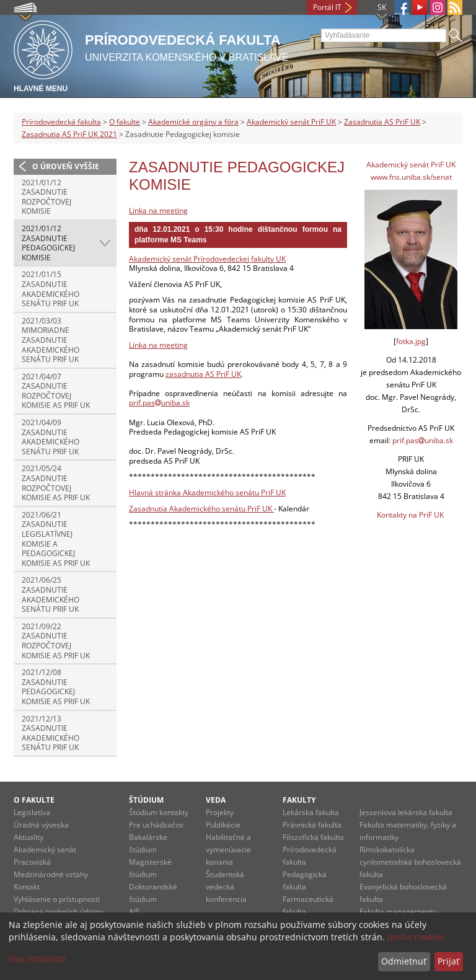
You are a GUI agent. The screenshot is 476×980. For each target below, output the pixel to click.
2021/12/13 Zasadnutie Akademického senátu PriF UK (51, 733)
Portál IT (327, 7)
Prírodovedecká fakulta (61, 122)
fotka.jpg (411, 341)
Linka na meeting (158, 210)
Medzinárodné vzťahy (51, 874)
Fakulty (299, 800)
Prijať (448, 961)
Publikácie (223, 825)
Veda (216, 800)
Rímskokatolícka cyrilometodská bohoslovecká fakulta (410, 862)
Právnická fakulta (312, 825)
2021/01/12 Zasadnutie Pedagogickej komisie (48, 243)
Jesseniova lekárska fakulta (406, 812)
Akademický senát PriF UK (291, 122)
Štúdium (146, 800)
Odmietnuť (404, 961)
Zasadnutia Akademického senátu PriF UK (201, 509)
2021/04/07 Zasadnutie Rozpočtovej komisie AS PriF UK (56, 391)
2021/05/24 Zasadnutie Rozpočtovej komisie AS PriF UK (56, 483)
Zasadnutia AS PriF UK (382, 122)
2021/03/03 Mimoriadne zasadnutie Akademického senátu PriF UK (51, 340)
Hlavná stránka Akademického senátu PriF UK (207, 492)
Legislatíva (32, 812)
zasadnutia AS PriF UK (203, 374)
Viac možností (37, 959)
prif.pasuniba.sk (159, 403)
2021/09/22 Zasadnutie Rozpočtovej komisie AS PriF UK (56, 641)
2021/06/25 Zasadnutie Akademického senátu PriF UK (51, 594)
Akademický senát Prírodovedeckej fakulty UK (207, 259)
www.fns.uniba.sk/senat (411, 177)
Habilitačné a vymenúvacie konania (228, 850)
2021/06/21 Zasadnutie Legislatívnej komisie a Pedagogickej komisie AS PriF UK (56, 539)
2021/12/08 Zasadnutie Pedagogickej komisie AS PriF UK (56, 687)
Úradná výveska (41, 825)
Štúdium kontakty (159, 812)
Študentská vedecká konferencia (226, 887)
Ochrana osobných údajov (58, 912)
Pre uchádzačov (156, 825)
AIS (134, 912)
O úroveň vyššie (66, 166)
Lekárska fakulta (311, 812)
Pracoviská (32, 862)
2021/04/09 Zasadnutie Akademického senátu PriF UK (51, 437)
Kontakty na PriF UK (410, 515)
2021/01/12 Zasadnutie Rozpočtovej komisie (46, 197)
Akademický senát (45, 850)
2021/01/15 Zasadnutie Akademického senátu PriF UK (51, 289)
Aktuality (29, 837)
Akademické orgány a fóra (193, 122)
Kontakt (27, 887)
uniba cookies (416, 937)
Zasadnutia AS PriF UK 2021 (69, 134)
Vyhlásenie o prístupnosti (57, 899)
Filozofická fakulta (313, 837)
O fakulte (125, 122)
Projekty (220, 812)
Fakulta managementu (398, 912)
